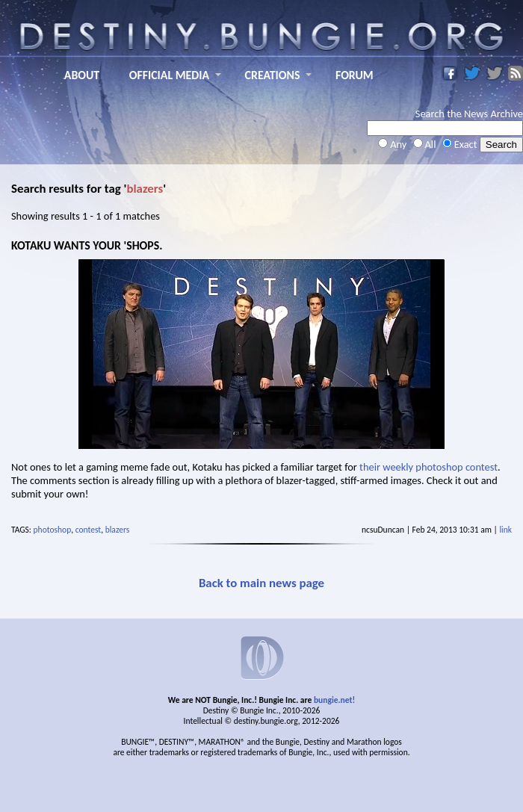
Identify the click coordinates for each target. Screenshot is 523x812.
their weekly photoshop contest (428, 467)
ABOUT (82, 75)
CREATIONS (273, 75)
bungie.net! (334, 700)
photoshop (53, 530)
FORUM (355, 75)
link (505, 530)
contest (89, 530)
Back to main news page (261, 583)
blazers (118, 530)
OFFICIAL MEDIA (169, 75)
